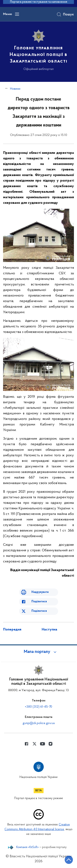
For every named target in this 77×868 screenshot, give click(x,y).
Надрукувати (40, 592)
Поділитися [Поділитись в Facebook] (39, 602)
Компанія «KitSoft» (28, 847)
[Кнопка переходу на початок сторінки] (69, 860)
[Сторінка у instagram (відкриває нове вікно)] (51, 744)
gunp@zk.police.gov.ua (39, 723)
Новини (15, 89)
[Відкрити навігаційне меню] (17, 14)
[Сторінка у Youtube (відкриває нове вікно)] (43, 744)
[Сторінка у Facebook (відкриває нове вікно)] (26, 744)
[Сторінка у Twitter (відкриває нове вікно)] (34, 744)
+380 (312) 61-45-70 (38, 707)
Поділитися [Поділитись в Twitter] (39, 611)
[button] (39, 652)
